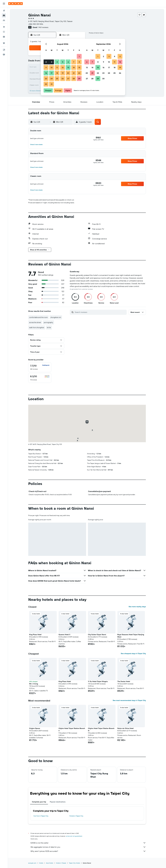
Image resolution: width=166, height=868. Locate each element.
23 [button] (46, 79)
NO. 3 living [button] (34, 684)
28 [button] (74, 79)
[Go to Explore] (4, 27)
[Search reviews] (100, 312)
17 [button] (52, 73)
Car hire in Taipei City (41, 816)
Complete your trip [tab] (39, 802)
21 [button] (74, 73)
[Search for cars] (4, 20)
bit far (49, 327)
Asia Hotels (50, 863)
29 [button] (79, 79)
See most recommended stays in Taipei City (129, 700)
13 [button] (68, 67)
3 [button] (52, 62)
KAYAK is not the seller (88, 843)
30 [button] (46, 84)
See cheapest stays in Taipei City (133, 653)
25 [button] (57, 79)
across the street (35, 322)
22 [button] (79, 73)
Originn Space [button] (35, 728)
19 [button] (63, 73)
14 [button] (74, 67)
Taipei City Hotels (74, 863)
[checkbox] (40, 367)
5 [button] (63, 62)
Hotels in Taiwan (61, 863)
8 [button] (79, 62)
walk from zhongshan (37, 327)
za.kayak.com (32, 863)
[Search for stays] (4, 15)
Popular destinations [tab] (58, 802)
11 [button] (57, 67)
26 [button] (63, 79)
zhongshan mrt (56, 317)
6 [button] (68, 62)
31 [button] (52, 84)
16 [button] (46, 73)
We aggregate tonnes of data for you (88, 847)
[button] (4, 4)
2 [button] (46, 62)
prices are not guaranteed (74, 836)
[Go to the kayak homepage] (16, 4)
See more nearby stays (137, 607)
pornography (48, 322)
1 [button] (79, 56)
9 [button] (46, 67)
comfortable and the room (38, 317)
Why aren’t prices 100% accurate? (88, 851)
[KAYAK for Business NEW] (4, 37)
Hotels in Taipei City (76, 816)
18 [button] (57, 73)
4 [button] (57, 62)
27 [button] (68, 79)
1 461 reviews (43, 27)
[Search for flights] (4, 11)
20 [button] (68, 73)
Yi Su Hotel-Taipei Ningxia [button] (98, 681)
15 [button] (79, 67)
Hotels (41, 863)
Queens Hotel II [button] (64, 635)
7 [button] (74, 62)
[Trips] (4, 43)
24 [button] (52, 79)
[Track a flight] (4, 32)
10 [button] (52, 67)
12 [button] (63, 67)
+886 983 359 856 (36, 24)
